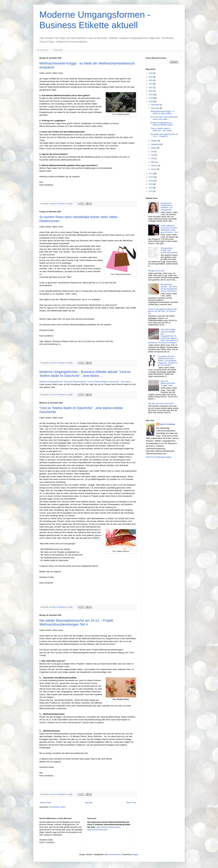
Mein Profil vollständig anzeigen (159, 457)
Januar (154, 169)
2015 (151, 181)
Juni (153, 155)
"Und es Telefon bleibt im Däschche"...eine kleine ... (162, 130)
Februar (154, 166)
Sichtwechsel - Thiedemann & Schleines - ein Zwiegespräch (167, 207)
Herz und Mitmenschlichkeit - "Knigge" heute (168, 383)
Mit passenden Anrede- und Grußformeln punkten (169, 250)
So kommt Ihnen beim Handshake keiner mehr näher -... (164, 118)
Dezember (155, 105)
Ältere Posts (131, 803)
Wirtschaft (58, 50)
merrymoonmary (114, 855)
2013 (151, 188)
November (155, 108)
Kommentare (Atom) (57, 807)
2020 (151, 95)
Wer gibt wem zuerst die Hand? (161, 404)
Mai (153, 158)
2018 (151, 102)
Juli (153, 152)
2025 (151, 77)
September (156, 144)
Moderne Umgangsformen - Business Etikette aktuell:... (162, 124)
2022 (151, 87)
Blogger (135, 855)
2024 (151, 80)
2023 (151, 84)
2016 (151, 177)
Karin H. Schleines (167, 424)
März (153, 162)
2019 (151, 98)
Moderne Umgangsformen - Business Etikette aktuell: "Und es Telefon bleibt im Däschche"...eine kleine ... (85, 374)
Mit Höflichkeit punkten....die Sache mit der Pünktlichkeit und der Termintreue (169, 288)
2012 (151, 191)
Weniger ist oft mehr (156, 271)
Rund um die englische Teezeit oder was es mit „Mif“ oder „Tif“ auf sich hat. (163, 311)
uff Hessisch (43, 50)
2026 (151, 73)
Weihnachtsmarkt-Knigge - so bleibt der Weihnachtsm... (162, 112)
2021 (151, 91)
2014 (151, 184)
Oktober (154, 141)
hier (59, 344)
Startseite (89, 803)
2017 (151, 174)
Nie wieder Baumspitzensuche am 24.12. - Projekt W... (164, 135)
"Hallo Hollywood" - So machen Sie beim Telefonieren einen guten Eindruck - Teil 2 (170, 229)
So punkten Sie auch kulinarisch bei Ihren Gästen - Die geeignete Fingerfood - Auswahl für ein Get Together (168, 361)
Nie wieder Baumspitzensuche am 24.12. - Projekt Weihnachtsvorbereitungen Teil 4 (76, 622)
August (154, 148)
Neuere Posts (46, 803)
